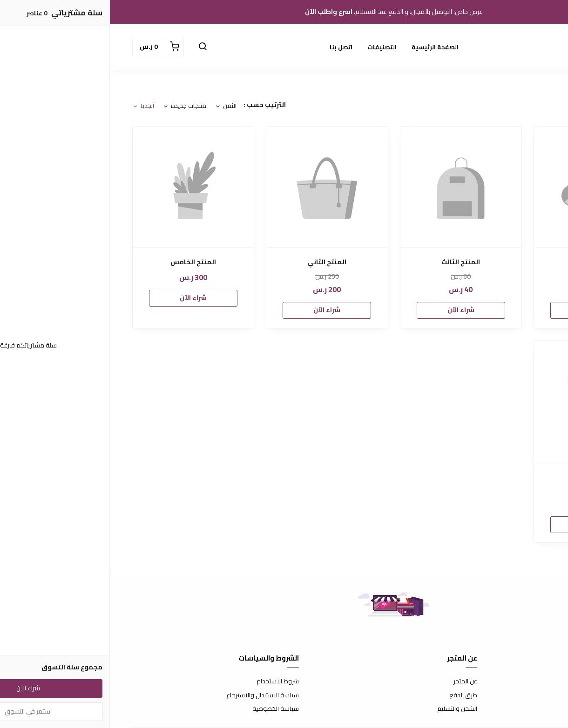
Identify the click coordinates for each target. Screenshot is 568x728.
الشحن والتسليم (347, 709)
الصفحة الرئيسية (325, 47)
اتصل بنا (231, 47)
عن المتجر (355, 681)
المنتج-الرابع (485, 477)
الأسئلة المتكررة (526, 695)
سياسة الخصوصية (166, 709)
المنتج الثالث (351, 262)
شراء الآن (485, 310)
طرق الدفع (353, 695)
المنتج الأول (485, 262)
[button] (93, 47)
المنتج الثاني (217, 262)
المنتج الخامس (83, 262)
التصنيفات (272, 47)
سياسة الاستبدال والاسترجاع (153, 695)
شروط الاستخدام (168, 681)
